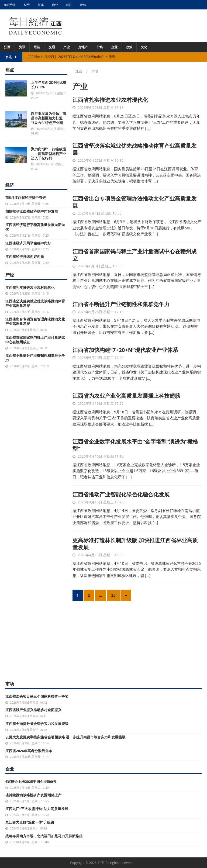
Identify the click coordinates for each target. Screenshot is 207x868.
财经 (27, 5)
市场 (99, 47)
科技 (69, 5)
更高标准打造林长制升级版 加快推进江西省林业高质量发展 (135, 544)
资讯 (22, 47)
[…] (148, 128)
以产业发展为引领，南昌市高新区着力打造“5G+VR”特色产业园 (49, 118)
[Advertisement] (103, 640)
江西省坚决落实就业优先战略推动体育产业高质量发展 (134, 149)
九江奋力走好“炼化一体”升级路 (30, 822)
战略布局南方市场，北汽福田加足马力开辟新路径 (44, 836)
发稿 (83, 5)
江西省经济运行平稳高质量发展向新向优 (35, 227)
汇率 (41, 5)
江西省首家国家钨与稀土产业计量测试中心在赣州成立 (134, 255)
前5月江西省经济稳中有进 (26, 198)
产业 (67, 47)
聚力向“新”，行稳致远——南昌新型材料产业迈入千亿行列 (49, 154)
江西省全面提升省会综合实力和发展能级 (37, 724)
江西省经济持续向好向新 (25, 257)
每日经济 (10, 5)
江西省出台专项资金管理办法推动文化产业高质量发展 (134, 202)
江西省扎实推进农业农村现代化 (110, 100)
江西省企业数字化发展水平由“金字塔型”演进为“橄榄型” (135, 445)
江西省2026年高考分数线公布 (29, 751)
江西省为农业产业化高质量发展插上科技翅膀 (126, 396)
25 (113, 595)
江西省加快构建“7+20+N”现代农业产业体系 (125, 350)
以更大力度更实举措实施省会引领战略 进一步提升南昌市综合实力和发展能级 (65, 737)
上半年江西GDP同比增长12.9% (49, 85)
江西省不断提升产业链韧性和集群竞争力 (121, 304)
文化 (144, 47)
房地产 (83, 47)
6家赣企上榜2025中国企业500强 (31, 781)
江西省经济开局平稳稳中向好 (28, 243)
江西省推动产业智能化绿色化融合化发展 (121, 494)
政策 (129, 47)
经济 (37, 47)
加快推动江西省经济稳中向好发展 (32, 211)
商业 (55, 5)
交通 (52, 47)
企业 (114, 47)
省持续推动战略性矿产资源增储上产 (33, 795)
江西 (7, 47)
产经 (10, 275)
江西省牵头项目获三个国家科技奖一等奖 (37, 696)
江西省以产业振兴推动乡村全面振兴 (33, 710)
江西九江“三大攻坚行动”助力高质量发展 (37, 809)
